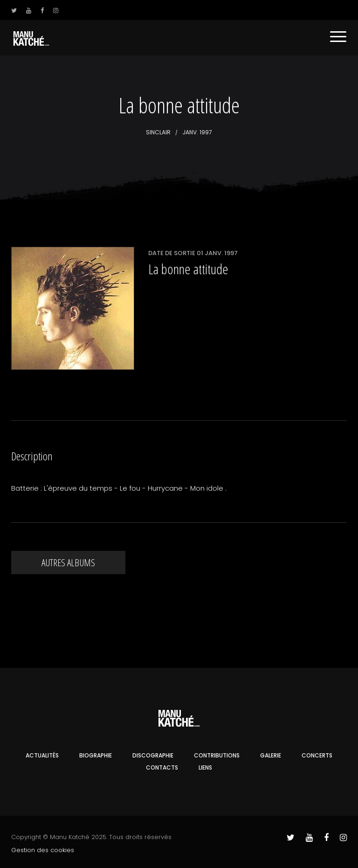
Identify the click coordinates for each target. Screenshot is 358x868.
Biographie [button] (96, 755)
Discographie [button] (153, 755)
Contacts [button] (162, 767)
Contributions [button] (217, 755)
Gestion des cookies (43, 850)
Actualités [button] (42, 755)
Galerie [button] (271, 755)
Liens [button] (205, 767)
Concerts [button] (317, 755)
